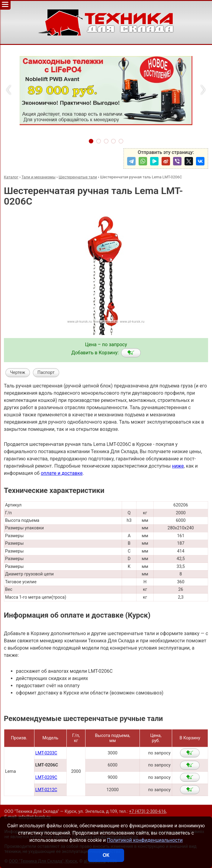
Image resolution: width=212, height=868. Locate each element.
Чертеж (18, 373)
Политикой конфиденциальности (145, 840)
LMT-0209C (46, 777)
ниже (178, 466)
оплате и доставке (62, 473)
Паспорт (46, 373)
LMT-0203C (46, 753)
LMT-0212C (46, 790)
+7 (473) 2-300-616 (147, 812)
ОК (106, 855)
